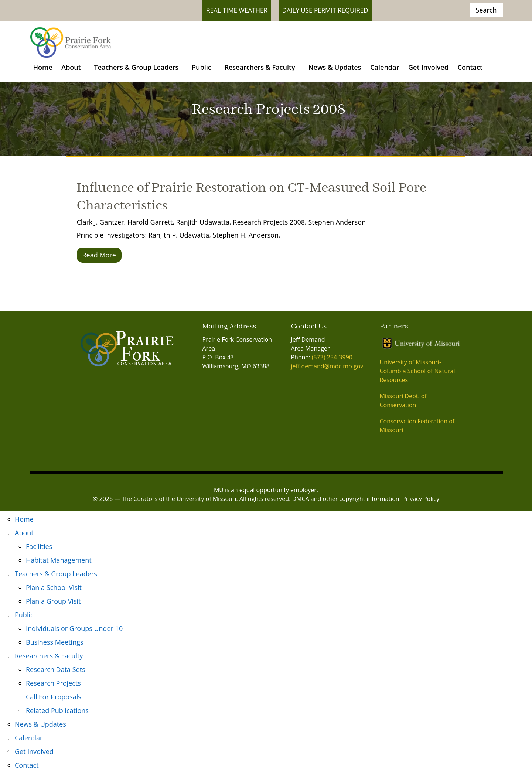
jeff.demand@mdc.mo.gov (327, 371)
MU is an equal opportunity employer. (266, 494)
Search (486, 10)
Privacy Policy (421, 503)
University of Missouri (206, 503)
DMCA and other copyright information (346, 503)
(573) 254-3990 (332, 362)
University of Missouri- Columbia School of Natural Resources (417, 375)
